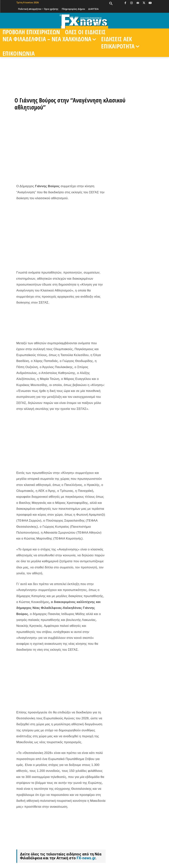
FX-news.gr (86, 858)
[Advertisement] (61, 443)
